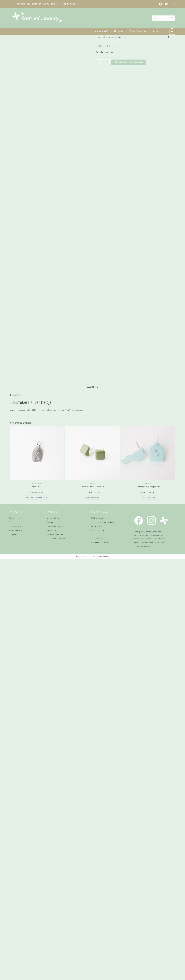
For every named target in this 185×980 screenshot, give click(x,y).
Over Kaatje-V (14, 939)
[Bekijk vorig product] (169, 37)
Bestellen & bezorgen (56, 947)
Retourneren (52, 951)
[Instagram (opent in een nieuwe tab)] (167, 4)
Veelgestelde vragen (55, 939)
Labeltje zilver (37, 907)
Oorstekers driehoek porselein (93, 907)
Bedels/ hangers (37, 904)
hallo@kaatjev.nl (97, 951)
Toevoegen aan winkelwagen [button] (37, 918)
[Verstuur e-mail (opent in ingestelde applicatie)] (172, 4)
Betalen (50, 943)
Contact (12, 943)
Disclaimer (13, 955)
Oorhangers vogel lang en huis (148, 907)
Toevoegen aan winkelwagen (129, 62)
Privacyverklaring (16, 951)
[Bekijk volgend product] (173, 37)
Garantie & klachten (55, 955)
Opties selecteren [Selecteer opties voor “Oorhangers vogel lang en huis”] (148, 918)
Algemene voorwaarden (56, 959)
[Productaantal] (103, 62)
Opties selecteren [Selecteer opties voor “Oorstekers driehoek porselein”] (92, 918)
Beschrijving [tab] (93, 807)
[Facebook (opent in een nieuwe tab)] (160, 4)
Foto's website (15, 947)
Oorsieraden (92, 904)
